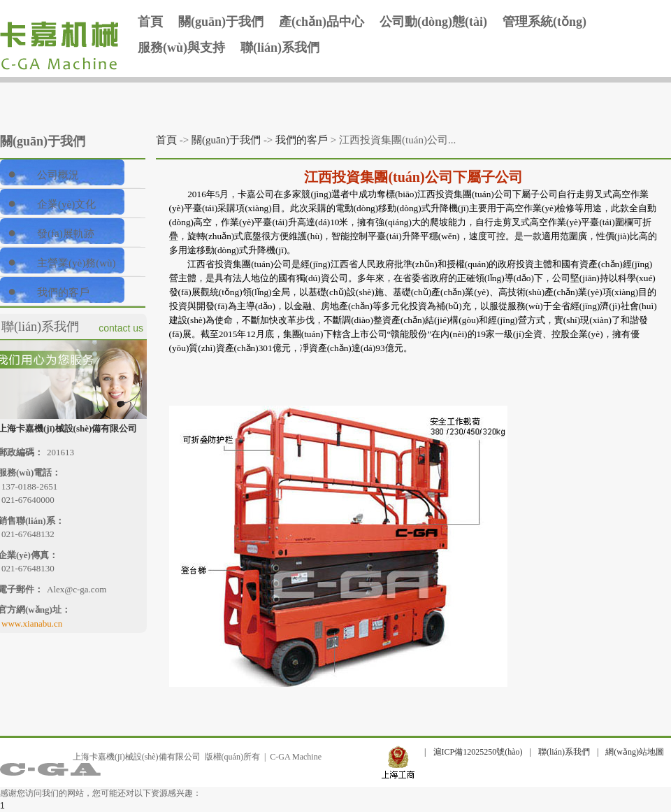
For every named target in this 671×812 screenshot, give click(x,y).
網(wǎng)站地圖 (635, 752)
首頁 (150, 22)
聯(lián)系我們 (280, 48)
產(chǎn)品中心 (322, 22)
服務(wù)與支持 (181, 48)
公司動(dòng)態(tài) (433, 22)
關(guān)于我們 (221, 22)
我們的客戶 (302, 140)
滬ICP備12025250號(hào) (478, 752)
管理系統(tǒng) (544, 22)
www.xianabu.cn (32, 624)
